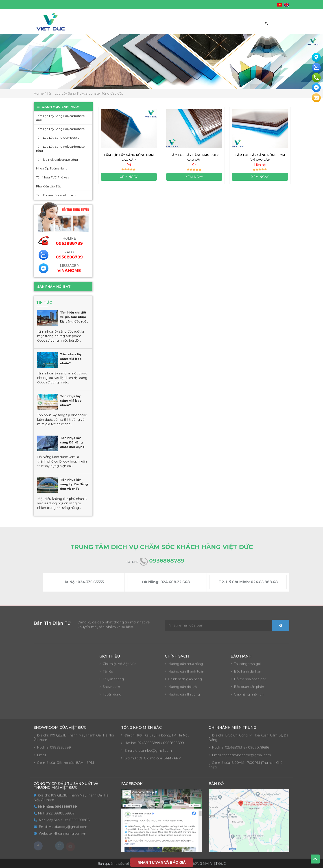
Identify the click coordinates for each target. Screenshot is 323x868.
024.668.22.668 (175, 582)
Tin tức (231, 27)
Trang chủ (90, 27)
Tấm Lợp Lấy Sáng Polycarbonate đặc (60, 118)
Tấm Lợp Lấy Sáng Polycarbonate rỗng (60, 149)
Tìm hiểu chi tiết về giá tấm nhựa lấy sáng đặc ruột (74, 317)
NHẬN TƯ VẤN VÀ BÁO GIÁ (161, 862)
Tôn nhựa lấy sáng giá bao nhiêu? (71, 401)
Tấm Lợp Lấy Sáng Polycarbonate (60, 129)
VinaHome (69, 271)
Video (194, 27)
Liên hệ (251, 27)
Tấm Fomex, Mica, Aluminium (57, 195)
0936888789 (69, 257)
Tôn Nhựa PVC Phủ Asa (52, 177)
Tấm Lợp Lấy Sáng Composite (58, 138)
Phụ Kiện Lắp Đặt (48, 186)
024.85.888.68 (264, 582)
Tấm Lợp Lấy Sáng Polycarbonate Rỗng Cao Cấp (85, 93)
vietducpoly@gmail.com (187, 4)
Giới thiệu (116, 27)
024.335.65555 (91, 582)
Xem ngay (129, 178)
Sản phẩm (141, 27)
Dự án (212, 27)
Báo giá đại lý (169, 27)
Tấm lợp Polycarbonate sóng (57, 160)
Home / (40, 93)
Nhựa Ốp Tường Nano (52, 168)
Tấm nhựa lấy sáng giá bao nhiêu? (71, 359)
